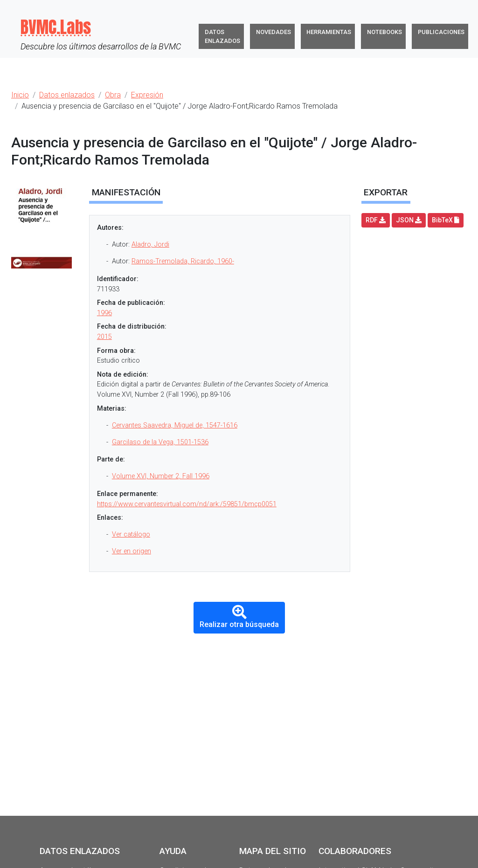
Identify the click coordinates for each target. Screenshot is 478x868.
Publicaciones (441, 32)
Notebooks (384, 32)
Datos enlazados (222, 36)
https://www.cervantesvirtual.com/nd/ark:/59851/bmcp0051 (187, 504)
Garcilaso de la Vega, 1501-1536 (160, 442)
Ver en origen (132, 551)
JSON (409, 220)
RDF (376, 220)
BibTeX (446, 220)
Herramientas (329, 32)
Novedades (274, 32)
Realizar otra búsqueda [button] (239, 617)
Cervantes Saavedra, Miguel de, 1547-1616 (175, 425)
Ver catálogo (131, 534)
